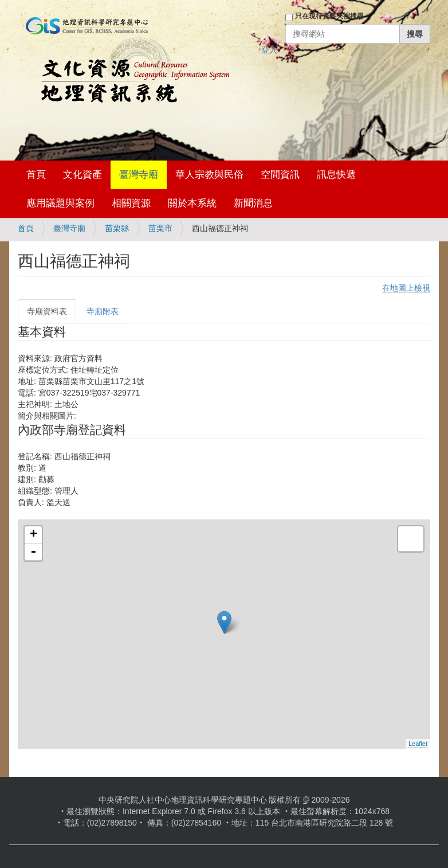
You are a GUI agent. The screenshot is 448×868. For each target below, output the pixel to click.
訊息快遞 (336, 175)
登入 (269, 50)
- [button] (33, 552)
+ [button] (34, 535)
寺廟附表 (103, 311)
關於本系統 (192, 203)
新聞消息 (253, 203)
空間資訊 (280, 175)
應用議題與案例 (60, 203)
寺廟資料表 (47, 311)
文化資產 (82, 175)
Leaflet (418, 744)
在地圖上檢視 (406, 288)
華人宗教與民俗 (209, 175)
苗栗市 (160, 228)
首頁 (36, 175)
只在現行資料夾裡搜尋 (329, 16)
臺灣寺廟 (139, 175)
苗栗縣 (117, 228)
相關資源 (131, 203)
